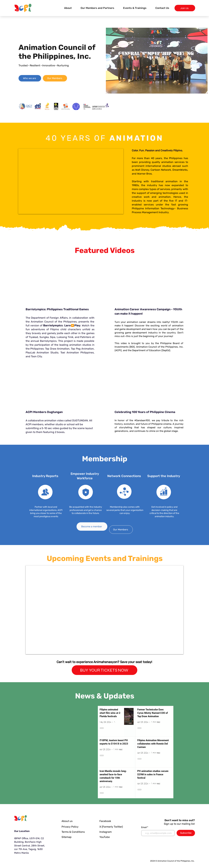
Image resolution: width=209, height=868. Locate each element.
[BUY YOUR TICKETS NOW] (104, 670)
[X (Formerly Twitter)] (112, 827)
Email (144, 827)
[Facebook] (108, 821)
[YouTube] (106, 837)
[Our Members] (55, 78)
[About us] (69, 821)
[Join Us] (185, 8)
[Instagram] (106, 832)
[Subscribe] (186, 833)
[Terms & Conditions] (75, 832)
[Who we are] (30, 78)
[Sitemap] (75, 837)
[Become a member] (92, 526)
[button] (135, 8)
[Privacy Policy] (71, 827)
